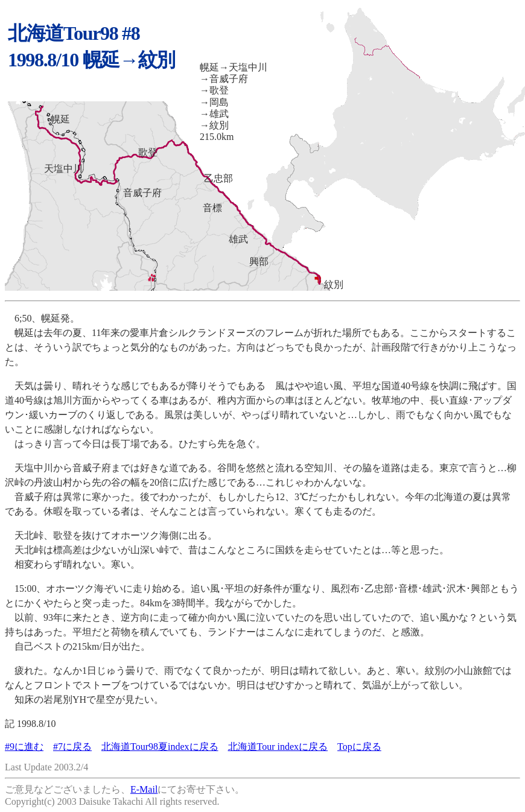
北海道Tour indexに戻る (278, 747)
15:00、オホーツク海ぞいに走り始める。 (98, 588)
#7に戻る (72, 747)
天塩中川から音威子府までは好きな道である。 (111, 468)
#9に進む (24, 747)
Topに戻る (359, 747)
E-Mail (144, 789)
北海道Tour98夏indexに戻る (160, 747)
